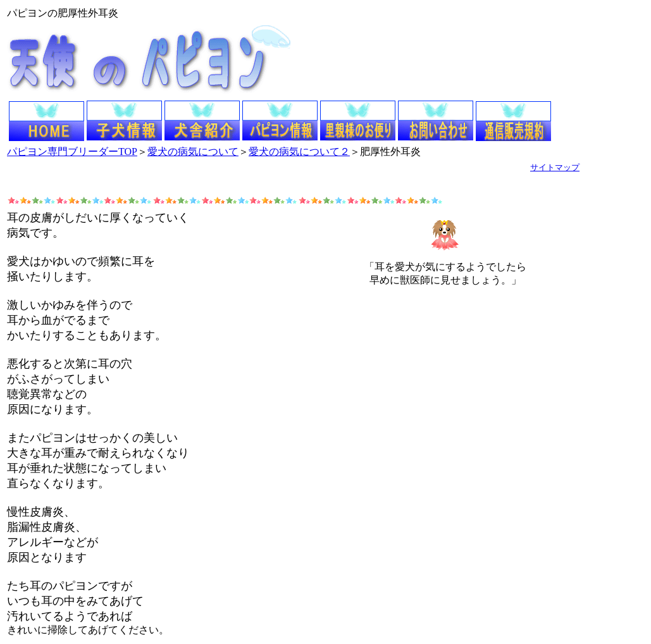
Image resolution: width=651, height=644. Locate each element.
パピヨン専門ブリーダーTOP (72, 152)
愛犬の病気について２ (299, 152)
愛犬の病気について (193, 152)
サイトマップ (555, 167)
